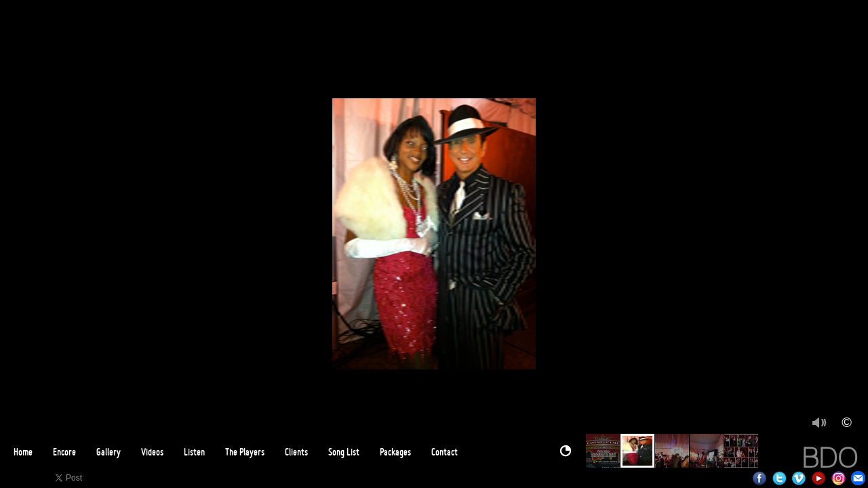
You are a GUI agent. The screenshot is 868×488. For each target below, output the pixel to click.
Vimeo (799, 478)
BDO (830, 457)
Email (858, 478)
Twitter (780, 478)
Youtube (819, 478)
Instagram (839, 478)
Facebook (760, 478)
